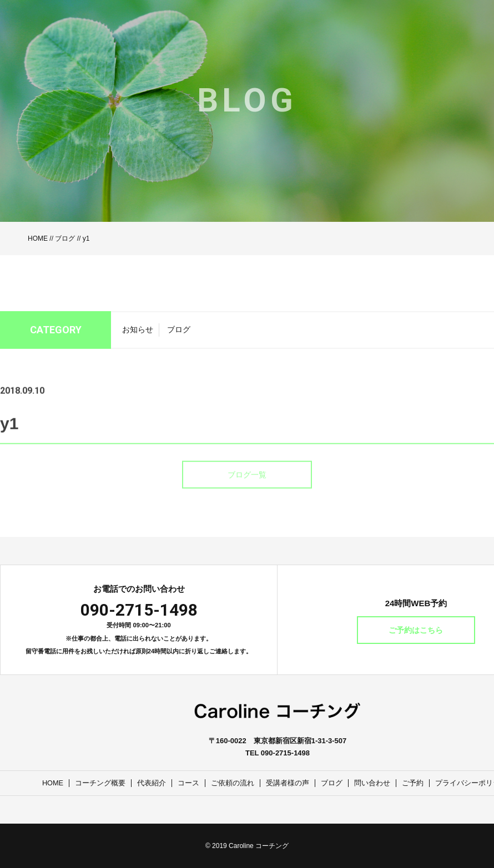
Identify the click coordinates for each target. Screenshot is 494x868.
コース (189, 783)
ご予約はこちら (416, 630)
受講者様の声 (288, 783)
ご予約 (413, 783)
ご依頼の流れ (233, 783)
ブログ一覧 (247, 488)
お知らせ (138, 333)
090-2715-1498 (139, 610)
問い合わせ (373, 783)
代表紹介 (152, 783)
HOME (38, 238)
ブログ (65, 238)
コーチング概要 (101, 783)
